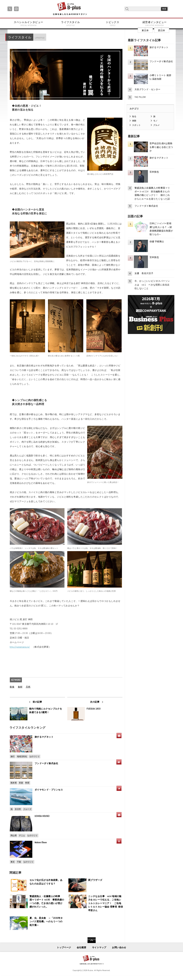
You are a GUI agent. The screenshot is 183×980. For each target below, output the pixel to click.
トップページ (64, 947)
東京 (13, 862)
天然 (28, 687)
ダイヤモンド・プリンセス (49, 790)
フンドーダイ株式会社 (48, 763)
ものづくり (34, 756)
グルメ (157, 125)
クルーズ (27, 809)
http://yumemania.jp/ (20, 647)
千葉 (19, 862)
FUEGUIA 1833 (93, 709)
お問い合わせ (119, 947)
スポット (136, 125)
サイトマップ (99, 947)
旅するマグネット (44, 737)
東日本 (145, 30)
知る (134, 116)
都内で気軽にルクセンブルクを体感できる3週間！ (46, 710)
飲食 (12, 687)
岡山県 (14, 836)
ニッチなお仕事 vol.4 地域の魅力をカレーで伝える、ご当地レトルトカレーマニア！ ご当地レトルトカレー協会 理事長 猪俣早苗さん (106, 903)
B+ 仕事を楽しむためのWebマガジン (70, 9)
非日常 (18, 809)
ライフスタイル (71, 24)
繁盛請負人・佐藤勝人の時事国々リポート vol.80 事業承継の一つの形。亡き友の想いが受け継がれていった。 (47, 902)
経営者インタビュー (155, 24)
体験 (134, 121)
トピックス (113, 24)
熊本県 (14, 783)
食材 (20, 687)
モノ (155, 121)
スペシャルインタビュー (29, 24)
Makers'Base (41, 842)
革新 (21, 783)
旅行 (13, 756)
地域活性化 (22, 756)
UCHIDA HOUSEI (42, 816)
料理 (27, 783)
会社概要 (81, 947)
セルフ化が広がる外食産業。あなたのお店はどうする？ (46, 882)
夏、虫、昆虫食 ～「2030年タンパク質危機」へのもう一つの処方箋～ (46, 922)
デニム (22, 836)
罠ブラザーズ (95, 880)
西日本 (162, 30)
